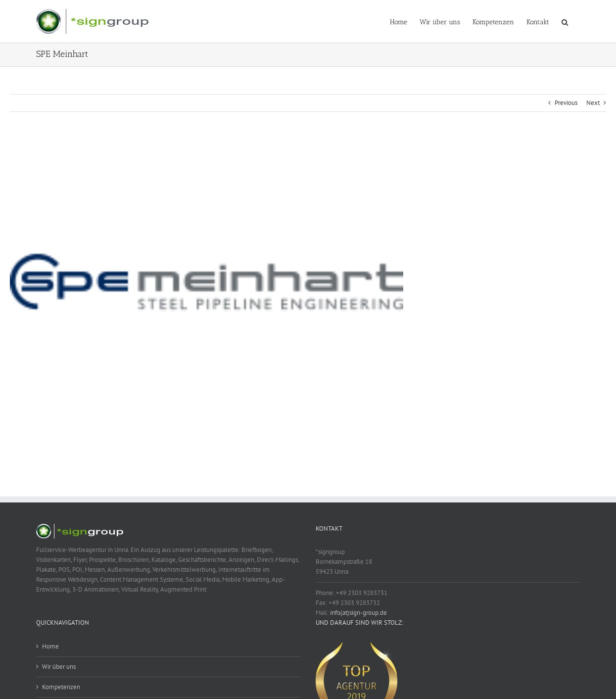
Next (593, 103)
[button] (565, 21)
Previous (566, 103)
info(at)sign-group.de (358, 613)
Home (50, 646)
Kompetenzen (61, 687)
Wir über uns (59, 667)
